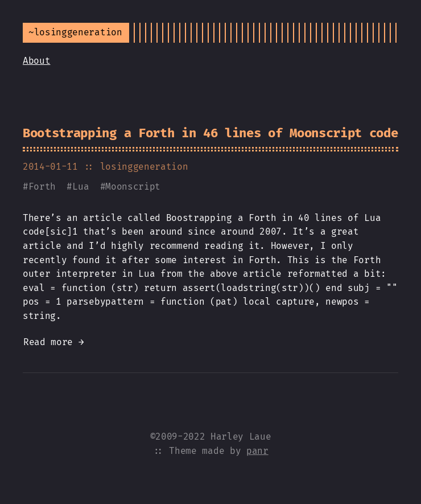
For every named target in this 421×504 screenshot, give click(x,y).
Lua (81, 187)
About (36, 61)
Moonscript (133, 187)
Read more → (53, 342)
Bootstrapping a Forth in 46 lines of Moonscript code (210, 133)
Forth (42, 187)
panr (257, 451)
